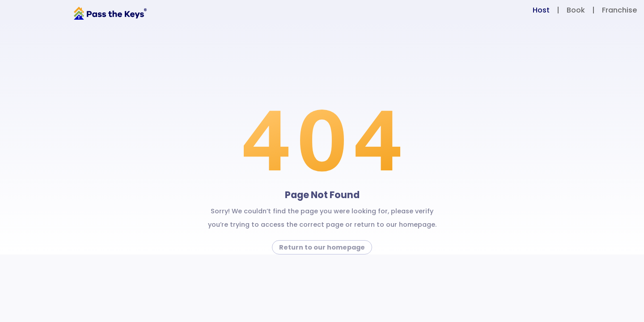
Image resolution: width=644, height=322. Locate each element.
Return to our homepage (322, 247)
